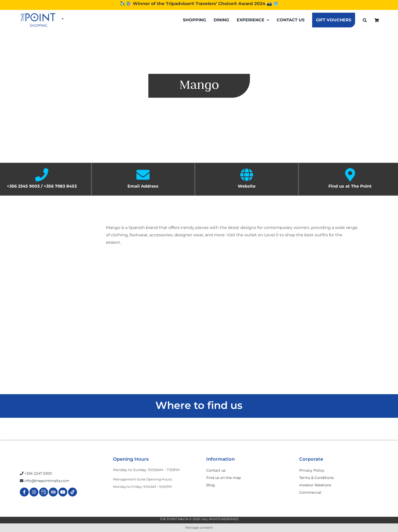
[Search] (365, 20)
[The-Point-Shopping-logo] (38, 20)
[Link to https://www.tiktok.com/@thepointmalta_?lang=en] (73, 492)
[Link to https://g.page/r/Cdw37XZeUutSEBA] (44, 492)
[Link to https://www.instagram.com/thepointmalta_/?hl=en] (34, 492)
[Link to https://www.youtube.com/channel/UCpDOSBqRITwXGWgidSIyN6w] (63, 492)
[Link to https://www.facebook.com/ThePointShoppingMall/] (24, 492)
